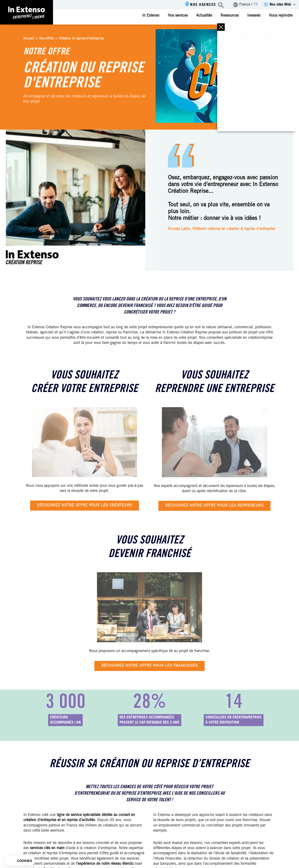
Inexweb (254, 16)
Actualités (204, 16)
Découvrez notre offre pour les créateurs (84, 505)
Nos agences (203, 5)
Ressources (230, 16)
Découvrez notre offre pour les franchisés (150, 666)
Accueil (29, 39)
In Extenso (151, 16)
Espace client (281, 30)
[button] (20, 861)
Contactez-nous (240, 30)
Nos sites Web (280, 5)
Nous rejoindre (281, 16)
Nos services (178, 16)
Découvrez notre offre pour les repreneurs (215, 506)
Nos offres (46, 39)
